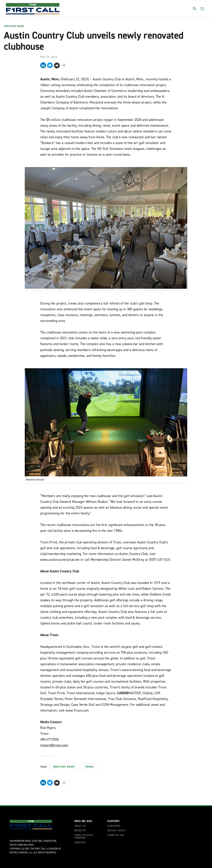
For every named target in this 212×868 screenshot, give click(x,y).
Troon (89, 767)
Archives (80, 843)
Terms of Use (116, 835)
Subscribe (114, 826)
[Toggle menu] (202, 9)
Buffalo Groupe (19, 853)
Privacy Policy (117, 831)
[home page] (33, 9)
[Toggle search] (195, 9)
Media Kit (80, 831)
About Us (80, 826)
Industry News (14, 26)
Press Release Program (84, 837)
